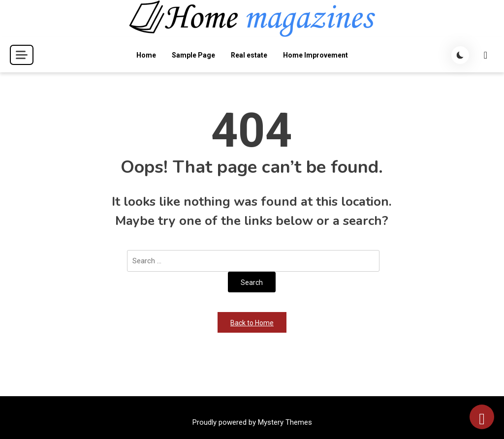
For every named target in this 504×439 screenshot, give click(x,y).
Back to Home (252, 323)
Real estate (249, 55)
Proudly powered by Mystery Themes (252, 422)
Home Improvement (315, 55)
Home (146, 55)
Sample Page (193, 55)
